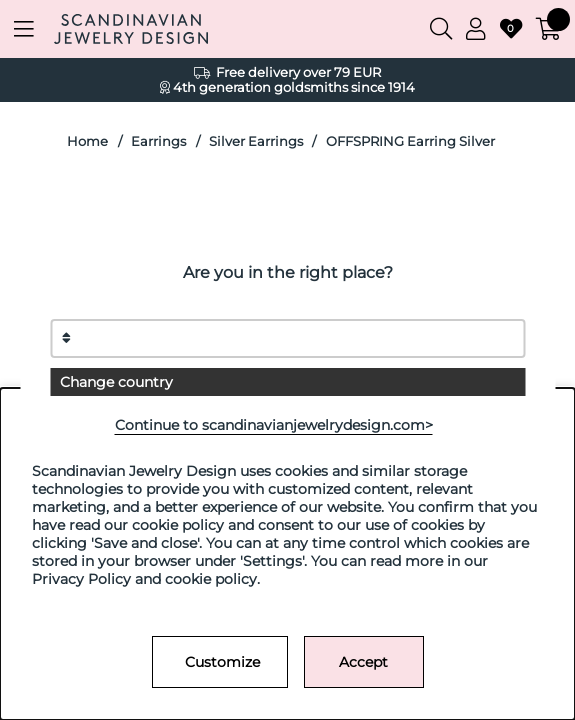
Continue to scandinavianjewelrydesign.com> (274, 425)
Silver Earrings (256, 141)
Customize (222, 662)
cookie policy (211, 579)
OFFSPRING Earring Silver (410, 141)
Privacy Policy (81, 579)
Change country (116, 382)
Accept (363, 662)
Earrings (158, 141)
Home (87, 141)
